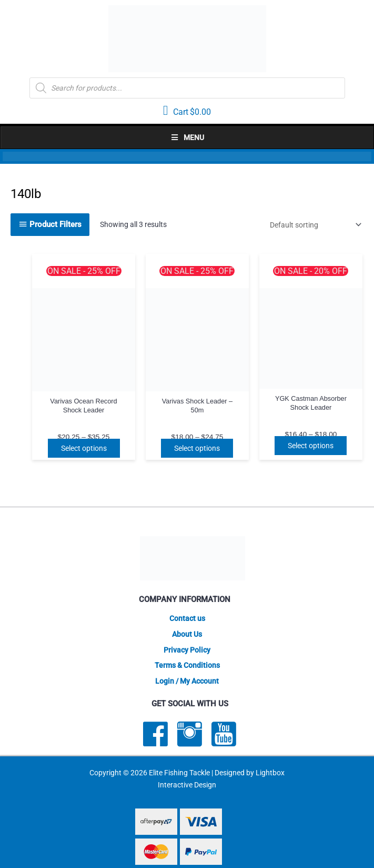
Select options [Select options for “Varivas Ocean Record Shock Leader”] (84, 448)
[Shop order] (314, 225)
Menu (187, 137)
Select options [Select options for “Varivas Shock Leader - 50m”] (197, 448)
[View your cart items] (187, 111)
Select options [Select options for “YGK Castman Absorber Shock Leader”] (311, 446)
